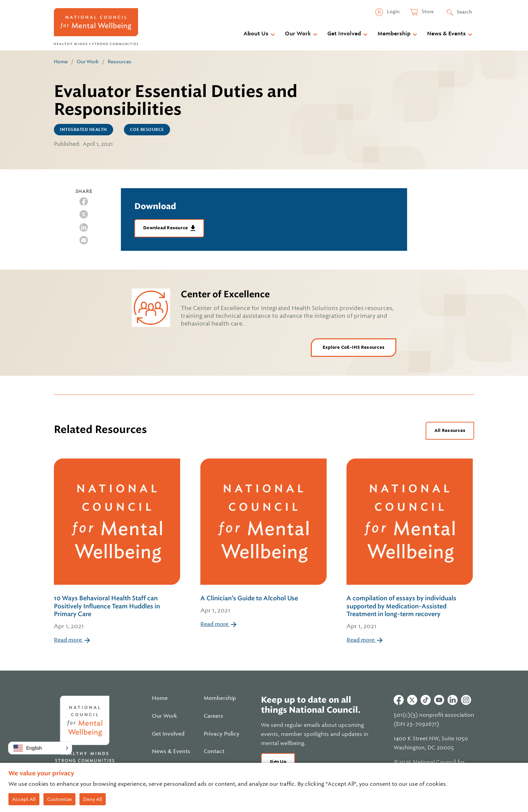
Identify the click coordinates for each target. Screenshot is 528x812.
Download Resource (166, 228)
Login (393, 11)
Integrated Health (84, 130)
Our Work (298, 34)
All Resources (450, 430)
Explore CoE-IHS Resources (354, 347)
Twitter (412, 700)
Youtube (439, 700)
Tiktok (426, 700)
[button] (40, 748)
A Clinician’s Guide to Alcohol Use (263, 605)
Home (61, 62)
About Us (256, 34)
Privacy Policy (222, 734)
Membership (394, 34)
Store (427, 11)
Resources (120, 62)
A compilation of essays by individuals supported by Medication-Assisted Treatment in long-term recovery (410, 613)
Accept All (24, 799)
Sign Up (278, 762)
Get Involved (344, 34)
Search (464, 12)
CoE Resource (147, 130)
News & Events (446, 34)
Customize (59, 799)
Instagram (466, 700)
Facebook (399, 700)
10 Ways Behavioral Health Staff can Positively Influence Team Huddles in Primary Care (118, 613)
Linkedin (453, 700)
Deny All (93, 799)
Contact (214, 751)
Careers (213, 716)
